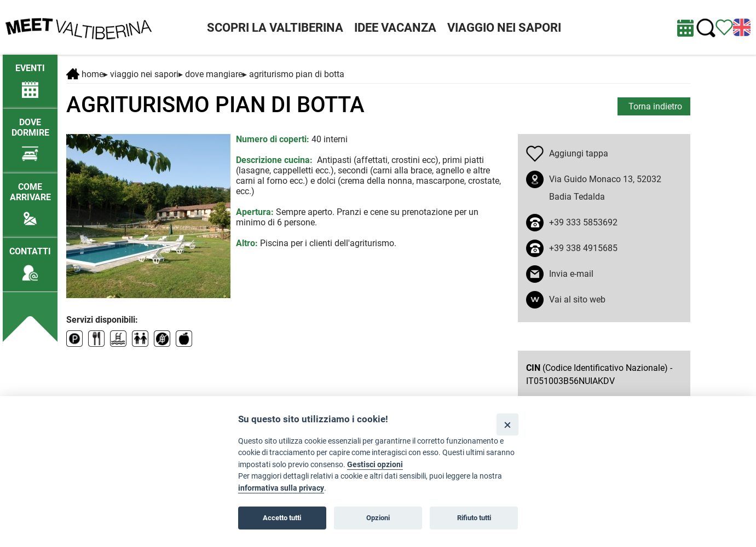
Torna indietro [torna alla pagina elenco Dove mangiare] (655, 106)
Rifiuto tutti (474, 518)
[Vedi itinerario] (724, 27)
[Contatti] (30, 259)
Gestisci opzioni (375, 465)
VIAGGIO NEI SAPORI (504, 28)
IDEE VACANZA (395, 28)
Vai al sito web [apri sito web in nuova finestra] (577, 299)
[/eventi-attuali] (30, 76)
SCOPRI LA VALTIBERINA (275, 28)
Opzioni (378, 518)
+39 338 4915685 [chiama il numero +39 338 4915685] (583, 248)
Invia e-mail (571, 274)
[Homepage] (79, 27)
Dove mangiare (214, 74)
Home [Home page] (85, 74)
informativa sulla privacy (281, 488)
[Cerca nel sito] (706, 28)
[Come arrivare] (30, 200)
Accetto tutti (282, 518)
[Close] (507, 424)
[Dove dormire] (30, 135)
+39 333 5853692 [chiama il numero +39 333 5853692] (583, 222)
